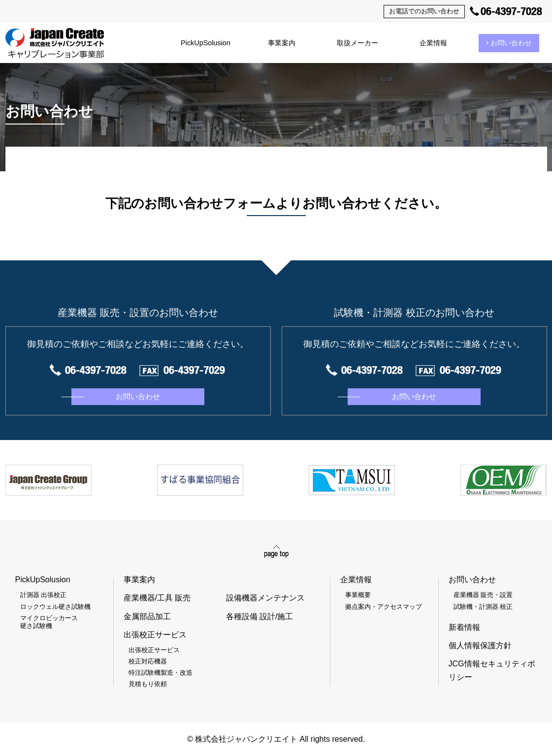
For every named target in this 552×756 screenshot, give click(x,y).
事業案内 (282, 43)
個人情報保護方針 (480, 646)
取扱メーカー (357, 43)
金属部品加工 (147, 616)
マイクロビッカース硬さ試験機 (49, 622)
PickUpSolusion (206, 43)
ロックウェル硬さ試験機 (55, 607)
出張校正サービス (154, 650)
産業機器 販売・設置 (483, 595)
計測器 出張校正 (44, 595)
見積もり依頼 (148, 684)
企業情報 (433, 43)
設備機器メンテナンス (265, 598)
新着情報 (464, 627)
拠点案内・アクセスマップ (384, 607)
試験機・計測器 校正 (483, 607)
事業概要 (358, 595)
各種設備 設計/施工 (260, 616)
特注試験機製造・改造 (161, 673)
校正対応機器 (148, 661)
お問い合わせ (509, 43)
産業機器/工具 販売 (157, 598)
